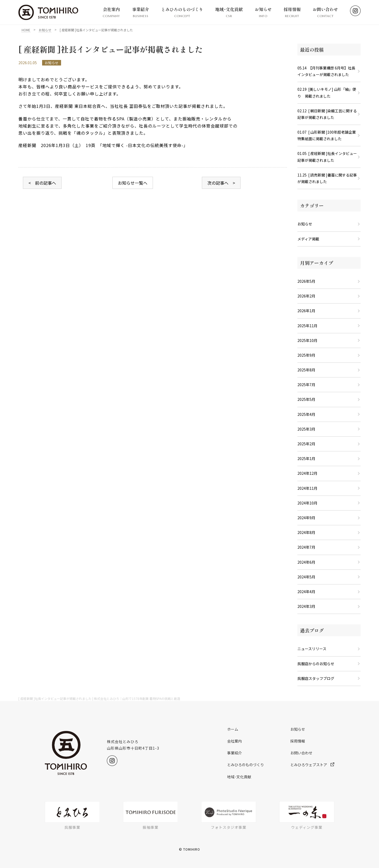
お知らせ (263, 12)
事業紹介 (141, 12)
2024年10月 (307, 503)
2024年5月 (306, 577)
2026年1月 (306, 311)
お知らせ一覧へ (133, 183)
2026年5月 (306, 281)
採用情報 (292, 12)
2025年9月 (306, 355)
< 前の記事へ (42, 183)
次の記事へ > (221, 183)
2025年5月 (306, 399)
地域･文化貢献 (229, 12)
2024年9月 (306, 518)
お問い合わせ (325, 12)
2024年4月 (306, 592)
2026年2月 (306, 296)
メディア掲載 (308, 239)
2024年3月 (306, 606)
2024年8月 (306, 532)
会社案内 (111, 12)
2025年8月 (306, 370)
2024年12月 (307, 473)
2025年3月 (306, 429)
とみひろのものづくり (182, 12)
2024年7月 (306, 547)
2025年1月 (306, 458)
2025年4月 (306, 414)
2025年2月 (306, 444)
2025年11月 (307, 326)
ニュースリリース (312, 649)
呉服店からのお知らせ (316, 664)
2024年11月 (307, 488)
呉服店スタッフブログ (316, 678)
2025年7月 (306, 385)
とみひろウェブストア (312, 765)
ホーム (233, 729)
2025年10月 (307, 340)
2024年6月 (306, 562)
